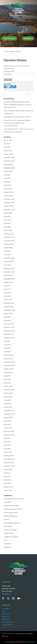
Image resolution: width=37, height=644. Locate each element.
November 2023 (9, 161)
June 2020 (7, 265)
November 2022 (9, 202)
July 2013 (7, 438)
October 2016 (9, 369)
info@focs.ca (6, 594)
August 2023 (8, 171)
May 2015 (7, 404)
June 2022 (7, 220)
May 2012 (7, 480)
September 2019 (9, 279)
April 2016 (7, 383)
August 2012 (8, 469)
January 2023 (8, 196)
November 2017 (9, 331)
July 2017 (7, 341)
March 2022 (8, 230)
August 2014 (8, 417)
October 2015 (9, 393)
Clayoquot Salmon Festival (13, 509)
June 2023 (7, 178)
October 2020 (9, 261)
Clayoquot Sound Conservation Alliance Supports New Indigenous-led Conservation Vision (17, 123)
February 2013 (9, 456)
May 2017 (7, 348)
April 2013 (7, 449)
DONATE (28, 38)
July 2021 (7, 251)
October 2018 (9, 306)
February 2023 (9, 192)
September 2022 (9, 209)
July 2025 (7, 144)
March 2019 (8, 299)
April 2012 (7, 483)
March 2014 (8, 428)
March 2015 (8, 407)
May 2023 (7, 182)
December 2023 (9, 157)
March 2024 (8, 150)
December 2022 (9, 199)
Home (6, 51)
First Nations (8, 526)
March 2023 (8, 189)
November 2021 (9, 241)
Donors (6, 519)
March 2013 (8, 452)
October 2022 (9, 206)
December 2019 (9, 268)
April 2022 (7, 227)
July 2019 (7, 286)
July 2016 (7, 376)
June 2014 (7, 421)
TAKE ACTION (9, 38)
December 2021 (9, 237)
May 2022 (7, 223)
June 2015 (7, 400)
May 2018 (7, 320)
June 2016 (7, 379)
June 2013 (7, 442)
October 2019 (9, 275)
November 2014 (9, 410)
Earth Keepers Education (12, 523)
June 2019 (7, 289)
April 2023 (7, 185)
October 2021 (9, 244)
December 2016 (9, 362)
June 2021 (7, 254)
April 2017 (7, 352)
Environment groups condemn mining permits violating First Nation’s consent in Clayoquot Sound (18, 104)
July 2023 (7, 175)
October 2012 (9, 462)
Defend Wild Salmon (11, 516)
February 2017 (9, 355)
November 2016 (9, 365)
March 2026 (8, 140)
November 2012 (9, 459)
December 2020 (9, 258)
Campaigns (8, 502)
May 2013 (7, 445)
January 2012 (8, 487)
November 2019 (9, 272)
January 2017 (8, 358)
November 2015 (9, 390)
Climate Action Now (11, 512)
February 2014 (9, 431)
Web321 (32, 642)
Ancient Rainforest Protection (14, 499)
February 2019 (9, 303)
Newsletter (8, 544)
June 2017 (7, 345)
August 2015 (8, 397)
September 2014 (9, 414)
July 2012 (7, 473)
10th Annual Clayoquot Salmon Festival (17, 117)
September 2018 (9, 310)
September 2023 (9, 168)
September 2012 (9, 466)
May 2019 (7, 293)
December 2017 (9, 327)
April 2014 (7, 424)
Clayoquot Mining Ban (11, 505)
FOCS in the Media (10, 530)
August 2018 (8, 313)
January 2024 (8, 154)
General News (9, 533)
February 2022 (9, 234)
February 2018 (9, 324)
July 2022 (7, 216)
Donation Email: (9, 71)
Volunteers (7, 547)
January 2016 (8, 386)
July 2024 (7, 147)
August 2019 (8, 282)
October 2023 (9, 164)
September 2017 (9, 338)
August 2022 (8, 213)
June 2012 (7, 476)
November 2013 (9, 435)
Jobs (5, 540)
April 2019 (7, 296)
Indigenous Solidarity (11, 537)
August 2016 (8, 372)
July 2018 (7, 317)
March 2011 (8, 490)
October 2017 (9, 334)
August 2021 (8, 248)
